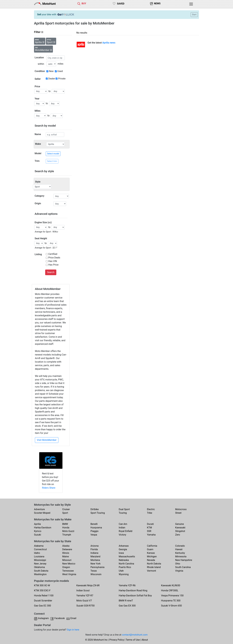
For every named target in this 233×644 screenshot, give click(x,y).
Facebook (60, 618)
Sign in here (73, 630)
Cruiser (66, 509)
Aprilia (37, 524)
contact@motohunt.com (135, 635)
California (152, 546)
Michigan (152, 557)
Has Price (53, 265)
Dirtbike (95, 509)
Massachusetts (127, 557)
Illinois (66, 553)
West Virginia (69, 574)
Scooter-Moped (42, 513)
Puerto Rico (125, 567)
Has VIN (53, 261)
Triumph (67, 535)
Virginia (179, 571)
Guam (150, 549)
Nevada (151, 560)
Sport (65, 513)
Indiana (94, 553)
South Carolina (183, 567)
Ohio (178, 564)
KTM (149, 528)
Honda (66, 528)
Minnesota (181, 557)
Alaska (66, 546)
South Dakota (41, 571)
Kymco (38, 531)
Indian (122, 528)
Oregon (66, 567)
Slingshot (180, 531)
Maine (66, 557)
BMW (65, 524)
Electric (151, 509)
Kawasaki (180, 528)
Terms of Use (133, 640)
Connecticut (40, 549)
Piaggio (95, 531)
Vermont (151, 571)
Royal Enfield (125, 531)
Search (51, 272)
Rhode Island (154, 567)
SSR (149, 531)
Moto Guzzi (68, 531)
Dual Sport (124, 509)
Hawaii (179, 549)
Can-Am (123, 524)
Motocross (181, 509)
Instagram (43, 618)
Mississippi (40, 560)
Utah (121, 571)
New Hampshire (184, 560)
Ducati (150, 524)
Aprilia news (109, 43)
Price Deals (54, 258)
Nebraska (124, 560)
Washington (40, 574)
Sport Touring (98, 513)
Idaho (37, 553)
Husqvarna (96, 528)
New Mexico (69, 564)
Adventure (39, 509)
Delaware (67, 549)
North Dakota (154, 564)
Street (178, 513)
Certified (53, 254)
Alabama (39, 546)
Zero (178, 535)
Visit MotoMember (47, 440)
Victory (122, 535)
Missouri (67, 560)
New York (96, 564)
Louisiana (39, 557)
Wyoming (124, 574)
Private (62, 79)
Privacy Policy (117, 640)
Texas (94, 571)
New (51, 71)
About (145, 640)
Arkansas (124, 546)
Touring (123, 513)
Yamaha (151, 535)
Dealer (52, 79)
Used (60, 71)
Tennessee (68, 571)
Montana (95, 560)
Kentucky (180, 553)
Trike (150, 513)
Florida (94, 549)
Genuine (180, 524)
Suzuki (38, 535)
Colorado (180, 546)
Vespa (94, 535)
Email (73, 618)
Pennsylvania (97, 567)
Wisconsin (96, 574)
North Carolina (126, 564)
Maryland (95, 557)
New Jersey (40, 564)
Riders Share (49, 488)
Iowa (121, 553)
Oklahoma (39, 567)
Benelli (94, 524)
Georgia (123, 549)
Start (194, 15)
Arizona (95, 546)
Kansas (151, 553)
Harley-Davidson (43, 528)
